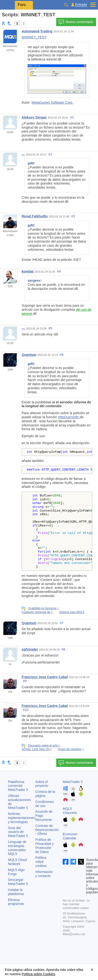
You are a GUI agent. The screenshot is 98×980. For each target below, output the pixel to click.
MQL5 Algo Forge (16, 872)
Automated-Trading (37, 31)
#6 (62, 355)
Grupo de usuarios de (71, 749)
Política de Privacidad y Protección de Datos (44, 846)
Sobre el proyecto (42, 784)
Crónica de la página (45, 794)
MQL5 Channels (70, 811)
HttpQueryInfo (69, 417)
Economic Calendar (70, 836)
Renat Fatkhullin (35, 216)
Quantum (29, 355)
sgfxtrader (30, 649)
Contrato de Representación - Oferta (47, 830)
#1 (72, 117)
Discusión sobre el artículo (45, 746)
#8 (63, 649)
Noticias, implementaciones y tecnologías (21, 818)
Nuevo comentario (76, 22)
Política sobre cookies (41, 862)
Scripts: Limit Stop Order (37, 749)
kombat (28, 271)
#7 (62, 623)
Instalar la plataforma (16, 892)
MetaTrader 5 (73, 782)
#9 (25, 681)
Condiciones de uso (45, 804)
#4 (59, 271)
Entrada (81, 5)
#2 (50, 154)
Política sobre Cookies (38, 974)
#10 (26, 710)
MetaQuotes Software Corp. (52, 102)
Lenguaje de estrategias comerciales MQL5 (17, 848)
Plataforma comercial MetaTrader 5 (18, 786)
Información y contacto (44, 874)
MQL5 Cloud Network (17, 862)
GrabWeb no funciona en (44, 608)
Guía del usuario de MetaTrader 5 (18, 832)
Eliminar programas (16, 902)
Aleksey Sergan (34, 117)
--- (23, 154)
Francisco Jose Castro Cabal (45, 677)
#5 (50, 328)
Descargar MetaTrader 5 (18, 882)
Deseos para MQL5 (72, 612)
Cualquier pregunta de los (38, 612)
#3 (73, 216)
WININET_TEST (34, 37)
